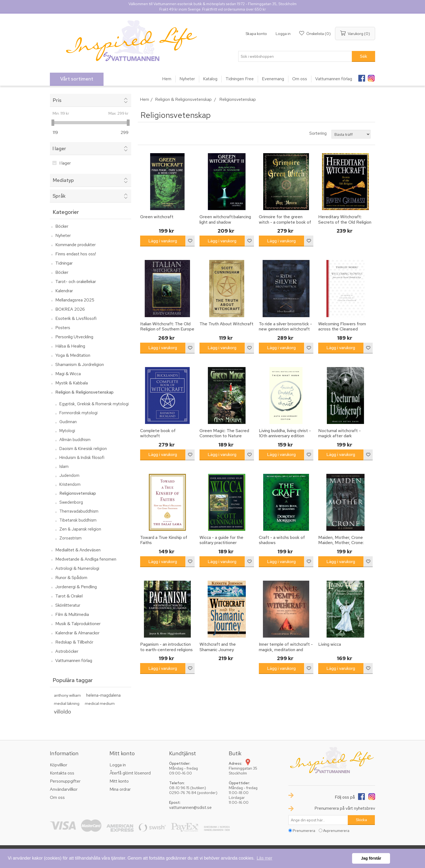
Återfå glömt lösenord (130, 773)
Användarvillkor (64, 789)
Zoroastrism (70, 538)
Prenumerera (304, 831)
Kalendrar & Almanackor (77, 633)
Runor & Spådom (71, 578)
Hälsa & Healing (70, 346)
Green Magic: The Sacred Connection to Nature (224, 433)
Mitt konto (119, 781)
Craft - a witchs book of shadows (282, 540)
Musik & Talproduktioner (78, 624)
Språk (59, 196)
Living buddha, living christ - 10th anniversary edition (285, 433)
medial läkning (67, 703)
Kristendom (70, 484)
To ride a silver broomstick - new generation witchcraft (285, 326)
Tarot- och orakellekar (76, 282)
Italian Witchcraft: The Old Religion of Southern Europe (167, 326)
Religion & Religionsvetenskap (84, 392)
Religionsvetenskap (78, 493)
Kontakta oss (62, 773)
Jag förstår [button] (371, 858)
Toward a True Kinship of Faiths (164, 540)
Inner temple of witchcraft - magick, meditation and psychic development (286, 650)
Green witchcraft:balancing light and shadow (225, 219)
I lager (59, 148)
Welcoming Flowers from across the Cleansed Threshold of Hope (342, 329)
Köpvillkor (59, 765)
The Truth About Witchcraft (226, 324)
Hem (144, 99)
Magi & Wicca (68, 374)
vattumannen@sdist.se (190, 807)
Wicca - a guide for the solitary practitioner (221, 540)
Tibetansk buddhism (78, 520)
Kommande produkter (75, 245)
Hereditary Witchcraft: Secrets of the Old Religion (345, 219)
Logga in (283, 34)
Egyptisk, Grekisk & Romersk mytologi (94, 404)
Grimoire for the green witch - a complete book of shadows (285, 222)
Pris (57, 100)
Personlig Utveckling (74, 337)
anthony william (67, 695)
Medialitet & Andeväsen (78, 550)
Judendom (69, 475)
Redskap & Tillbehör (74, 642)
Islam (64, 467)
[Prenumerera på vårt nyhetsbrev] (318, 820)
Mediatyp (63, 180)
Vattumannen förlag (74, 660)
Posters (63, 328)
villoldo (62, 711)
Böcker (62, 226)
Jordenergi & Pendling (76, 587)
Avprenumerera (336, 831)
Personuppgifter (65, 781)
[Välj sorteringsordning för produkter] (351, 134)
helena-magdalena (103, 695)
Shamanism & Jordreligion (80, 364)
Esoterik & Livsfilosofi (76, 318)
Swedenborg (71, 502)
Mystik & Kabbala (72, 383)
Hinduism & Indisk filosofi (82, 458)
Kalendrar (64, 291)
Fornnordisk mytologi (78, 413)
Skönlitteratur (68, 605)
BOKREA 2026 (70, 309)
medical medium (100, 703)
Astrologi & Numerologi (77, 568)
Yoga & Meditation (73, 355)
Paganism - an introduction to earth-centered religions (166, 647)
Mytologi (67, 431)
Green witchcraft (157, 217)
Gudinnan (68, 422)
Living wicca (330, 644)
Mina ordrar (120, 789)
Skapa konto (256, 34)
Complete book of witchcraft (158, 433)
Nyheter (63, 235)
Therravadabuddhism (79, 511)
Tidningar (64, 263)
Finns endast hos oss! (76, 254)
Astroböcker (67, 651)
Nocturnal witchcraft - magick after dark (339, 433)
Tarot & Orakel (69, 596)
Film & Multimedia (72, 614)
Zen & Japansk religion (80, 529)
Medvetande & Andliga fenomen (86, 559)
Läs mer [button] (265, 858)
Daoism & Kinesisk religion (83, 449)
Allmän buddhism (75, 440)
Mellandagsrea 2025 (75, 300)
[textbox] (295, 56)
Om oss (57, 797)
